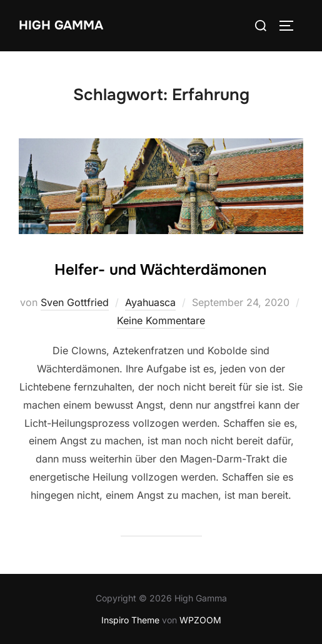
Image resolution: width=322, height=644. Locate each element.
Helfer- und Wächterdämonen (160, 270)
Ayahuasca (150, 302)
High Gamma (61, 25)
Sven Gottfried (75, 302)
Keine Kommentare (161, 320)
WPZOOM (200, 620)
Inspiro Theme (130, 620)
